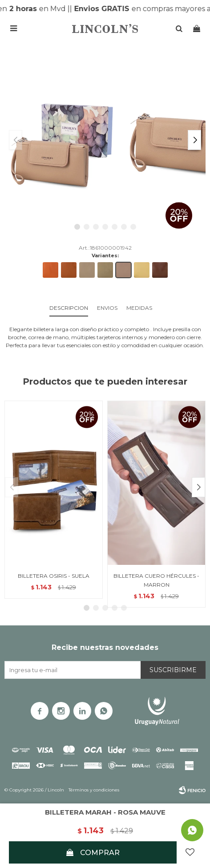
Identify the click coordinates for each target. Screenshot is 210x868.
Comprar (100, 853)
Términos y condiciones (94, 790)
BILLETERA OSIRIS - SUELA (54, 576)
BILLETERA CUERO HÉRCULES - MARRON (156, 580)
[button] (194, 140)
